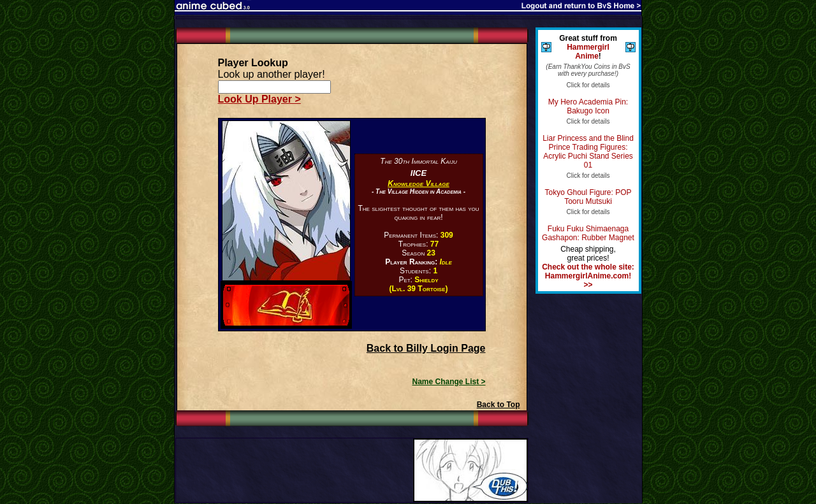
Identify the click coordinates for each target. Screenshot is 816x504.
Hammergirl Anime (588, 52)
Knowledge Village (418, 184)
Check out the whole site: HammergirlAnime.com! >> (588, 276)
